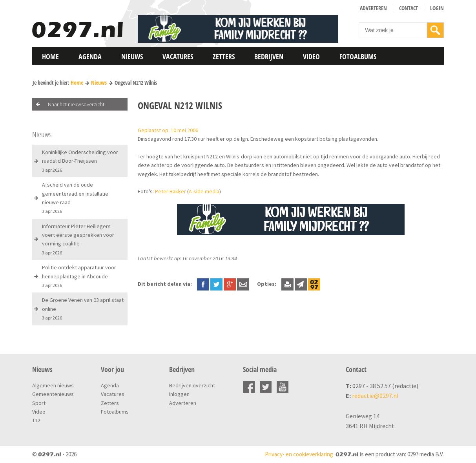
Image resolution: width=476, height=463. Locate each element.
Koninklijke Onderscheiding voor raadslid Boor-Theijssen (80, 161)
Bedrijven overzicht (192, 385)
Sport (39, 403)
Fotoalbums (358, 56)
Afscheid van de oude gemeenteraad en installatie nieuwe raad (75, 198)
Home (50, 56)
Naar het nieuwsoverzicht (76, 104)
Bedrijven (269, 56)
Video (311, 56)
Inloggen (179, 394)
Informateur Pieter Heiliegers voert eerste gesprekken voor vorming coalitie (78, 239)
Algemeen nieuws (53, 385)
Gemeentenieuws (53, 394)
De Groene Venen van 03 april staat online (83, 309)
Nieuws (132, 56)
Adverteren (373, 8)
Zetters (224, 56)
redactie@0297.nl (375, 396)
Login (437, 8)
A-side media (204, 191)
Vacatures (178, 56)
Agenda (90, 56)
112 (36, 420)
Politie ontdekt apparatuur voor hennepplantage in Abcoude (79, 276)
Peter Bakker (171, 191)
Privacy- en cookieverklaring (299, 454)
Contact (409, 8)
